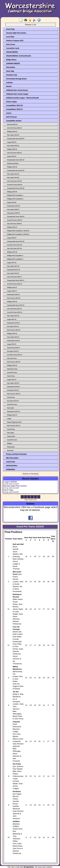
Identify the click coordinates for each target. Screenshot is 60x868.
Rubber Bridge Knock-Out (14, 422)
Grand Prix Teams (12, 372)
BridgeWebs (10, 469)
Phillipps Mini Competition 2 (15, 199)
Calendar (9, 83)
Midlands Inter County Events (16, 90)
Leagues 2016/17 (12, 291)
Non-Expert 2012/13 (13, 401)
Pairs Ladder (11, 408)
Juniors (8, 113)
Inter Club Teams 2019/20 (14, 181)
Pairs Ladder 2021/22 (13, 174)
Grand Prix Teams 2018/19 (15, 220)
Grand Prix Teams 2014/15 (15, 355)
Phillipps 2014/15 (12, 333)
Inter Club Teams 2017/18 (14, 248)
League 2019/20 (12, 202)
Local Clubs (9, 37)
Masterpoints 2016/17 (13, 294)
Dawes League (11, 102)
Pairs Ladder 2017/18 (13, 266)
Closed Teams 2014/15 (14, 348)
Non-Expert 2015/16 (13, 326)
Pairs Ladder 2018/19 (13, 209)
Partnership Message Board (15, 79)
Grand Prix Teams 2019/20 (15, 185)
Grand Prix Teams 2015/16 (15, 312)
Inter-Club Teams (12, 358)
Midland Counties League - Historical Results (22, 98)
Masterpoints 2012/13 (13, 411)
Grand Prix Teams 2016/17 (15, 284)
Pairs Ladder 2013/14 (13, 383)
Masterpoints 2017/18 (13, 270)
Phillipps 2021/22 (12, 167)
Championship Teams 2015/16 (16, 305)
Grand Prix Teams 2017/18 (15, 245)
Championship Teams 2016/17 (16, 280)
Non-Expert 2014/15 (13, 351)
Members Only (11, 75)
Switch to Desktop (31, 474)
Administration (11, 466)
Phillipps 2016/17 (12, 287)
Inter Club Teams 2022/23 (14, 153)
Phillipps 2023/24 (12, 131)
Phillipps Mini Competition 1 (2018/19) (18, 231)
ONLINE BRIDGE (11, 52)
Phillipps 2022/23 (12, 149)
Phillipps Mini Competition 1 (15, 195)
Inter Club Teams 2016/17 (14, 277)
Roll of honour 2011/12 (14, 426)
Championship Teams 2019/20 (16, 188)
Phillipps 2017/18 (12, 252)
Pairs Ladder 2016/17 (13, 273)
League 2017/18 (12, 263)
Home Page (9, 29)
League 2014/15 (12, 344)
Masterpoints (11, 447)
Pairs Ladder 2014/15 (13, 337)
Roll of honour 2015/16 (14, 298)
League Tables (11, 436)
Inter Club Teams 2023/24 (14, 128)
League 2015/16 (12, 319)
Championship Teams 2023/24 (16, 139)
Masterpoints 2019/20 (13, 206)
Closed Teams (11, 376)
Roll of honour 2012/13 (14, 394)
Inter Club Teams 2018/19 (14, 224)
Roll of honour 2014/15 (14, 330)
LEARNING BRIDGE (12, 63)
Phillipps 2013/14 (12, 365)
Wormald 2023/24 (12, 124)
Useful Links (10, 462)
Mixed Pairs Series (12, 369)
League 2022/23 (12, 156)
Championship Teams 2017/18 (16, 241)
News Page (9, 71)
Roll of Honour (11, 117)
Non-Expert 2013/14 (13, 390)
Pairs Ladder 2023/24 (13, 135)
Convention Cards (12, 48)
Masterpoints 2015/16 (13, 323)
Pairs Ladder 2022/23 (13, 146)
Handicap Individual (13, 163)
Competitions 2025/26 (14, 105)
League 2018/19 (12, 238)
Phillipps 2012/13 (12, 415)
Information (10, 67)
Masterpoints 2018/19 (13, 213)
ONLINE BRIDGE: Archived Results (18, 56)
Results (8, 86)
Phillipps (10, 443)
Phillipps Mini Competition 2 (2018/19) (18, 234)
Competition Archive (13, 121)
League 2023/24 (12, 142)
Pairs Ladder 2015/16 (13, 316)
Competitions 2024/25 (14, 109)
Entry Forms (10, 44)
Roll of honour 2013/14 (14, 362)
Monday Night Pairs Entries (15, 33)
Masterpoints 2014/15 (13, 341)
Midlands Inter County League (16, 94)
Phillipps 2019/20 (12, 192)
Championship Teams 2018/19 (16, 217)
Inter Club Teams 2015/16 (14, 309)
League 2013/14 (12, 380)
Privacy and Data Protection (16, 454)
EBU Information (11, 458)
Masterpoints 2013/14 (13, 387)
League (9, 419)
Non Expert (10, 450)
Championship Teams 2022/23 (16, 160)
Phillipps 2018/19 (12, 227)
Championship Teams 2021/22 (16, 170)
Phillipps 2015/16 (12, 302)
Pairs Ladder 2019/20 (13, 178)
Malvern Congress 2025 (14, 41)
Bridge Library (10, 60)
